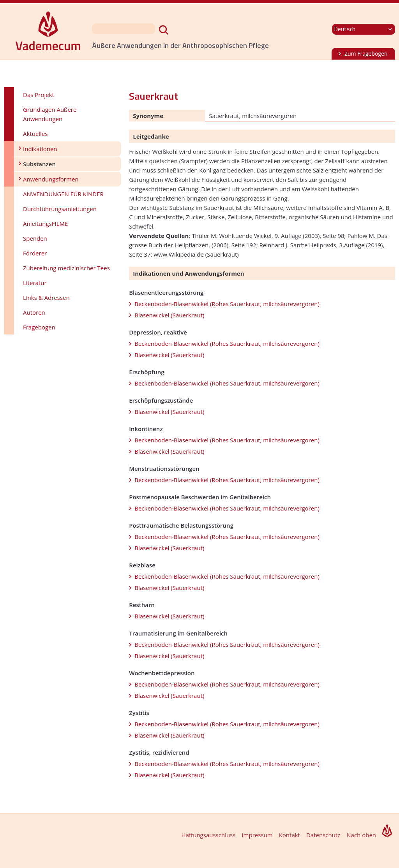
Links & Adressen (46, 298)
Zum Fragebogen (366, 54)
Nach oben (361, 835)
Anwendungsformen (51, 179)
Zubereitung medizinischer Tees (66, 268)
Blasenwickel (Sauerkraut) (169, 315)
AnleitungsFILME (45, 224)
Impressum (257, 835)
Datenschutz (323, 835)
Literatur (35, 283)
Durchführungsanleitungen (60, 209)
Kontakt (290, 835)
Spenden (35, 238)
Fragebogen (39, 327)
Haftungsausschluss (208, 835)
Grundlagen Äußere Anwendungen (50, 114)
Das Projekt (39, 95)
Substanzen (39, 164)
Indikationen (40, 149)
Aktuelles (35, 134)
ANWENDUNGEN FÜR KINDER (63, 194)
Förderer (35, 253)
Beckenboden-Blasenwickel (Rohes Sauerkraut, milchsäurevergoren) (227, 304)
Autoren (34, 312)
